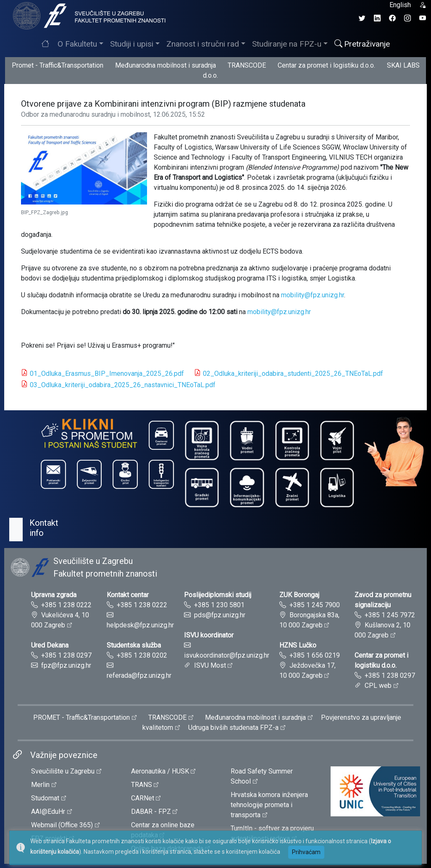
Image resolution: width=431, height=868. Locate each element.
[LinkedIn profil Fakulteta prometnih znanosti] (377, 18)
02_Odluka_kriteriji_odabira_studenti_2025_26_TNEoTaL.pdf (293, 374)
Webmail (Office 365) (62, 825)
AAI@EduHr (48, 812)
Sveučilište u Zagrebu (63, 771)
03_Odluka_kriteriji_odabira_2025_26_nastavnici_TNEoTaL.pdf (123, 385)
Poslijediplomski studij (218, 595)
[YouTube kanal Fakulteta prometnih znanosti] (423, 18)
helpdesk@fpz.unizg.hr (140, 625)
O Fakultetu (77, 44)
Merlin (40, 785)
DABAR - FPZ (151, 812)
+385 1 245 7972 (390, 615)
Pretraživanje (362, 44)
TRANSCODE (247, 65)
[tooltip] (88, 15)
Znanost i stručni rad (203, 44)
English (400, 5)
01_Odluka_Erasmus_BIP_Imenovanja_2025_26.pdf (107, 374)
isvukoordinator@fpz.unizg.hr (227, 655)
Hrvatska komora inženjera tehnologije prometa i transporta (269, 805)
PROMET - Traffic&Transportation (81, 717)
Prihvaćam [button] (306, 852)
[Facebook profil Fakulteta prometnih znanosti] (392, 18)
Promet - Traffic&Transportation (58, 65)
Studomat (45, 798)
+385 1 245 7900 (315, 605)
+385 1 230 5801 (219, 605)
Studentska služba (134, 645)
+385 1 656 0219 (315, 655)
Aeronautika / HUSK (160, 771)
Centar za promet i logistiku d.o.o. (326, 65)
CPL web (378, 686)
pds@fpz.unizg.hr (220, 615)
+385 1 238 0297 (66, 655)
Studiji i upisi (132, 44)
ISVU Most (210, 665)
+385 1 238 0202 (142, 655)
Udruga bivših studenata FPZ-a (233, 728)
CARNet (143, 798)
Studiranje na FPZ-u (287, 44)
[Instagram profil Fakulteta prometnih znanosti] (407, 18)
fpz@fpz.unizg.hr (66, 665)
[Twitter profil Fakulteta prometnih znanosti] (362, 18)
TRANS (142, 785)
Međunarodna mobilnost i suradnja (166, 65)
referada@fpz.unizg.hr (139, 675)
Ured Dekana (50, 645)
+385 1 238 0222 (66, 605)
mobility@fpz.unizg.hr (313, 295)
